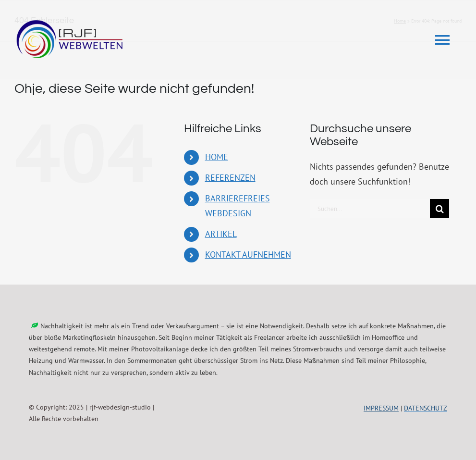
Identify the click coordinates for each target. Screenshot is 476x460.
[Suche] (439, 209)
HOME (217, 157)
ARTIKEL (221, 234)
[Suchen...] (370, 209)
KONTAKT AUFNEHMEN (248, 255)
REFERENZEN (230, 178)
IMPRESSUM (381, 408)
